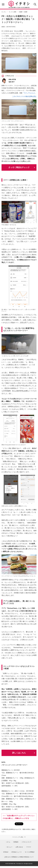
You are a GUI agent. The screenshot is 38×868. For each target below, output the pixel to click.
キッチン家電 (13, 12)
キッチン (4, 12)
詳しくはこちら (19, 753)
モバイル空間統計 (30, 852)
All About (6, 852)
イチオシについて (26, 842)
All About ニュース (17, 852)
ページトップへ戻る (19, 837)
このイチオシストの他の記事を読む (24, 96)
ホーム (8, 842)
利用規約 (16, 842)
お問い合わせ (19, 847)
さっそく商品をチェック (19, 167)
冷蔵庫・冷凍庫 (23, 12)
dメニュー (10, 847)
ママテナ (29, 847)
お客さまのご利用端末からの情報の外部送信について (19, 857)
